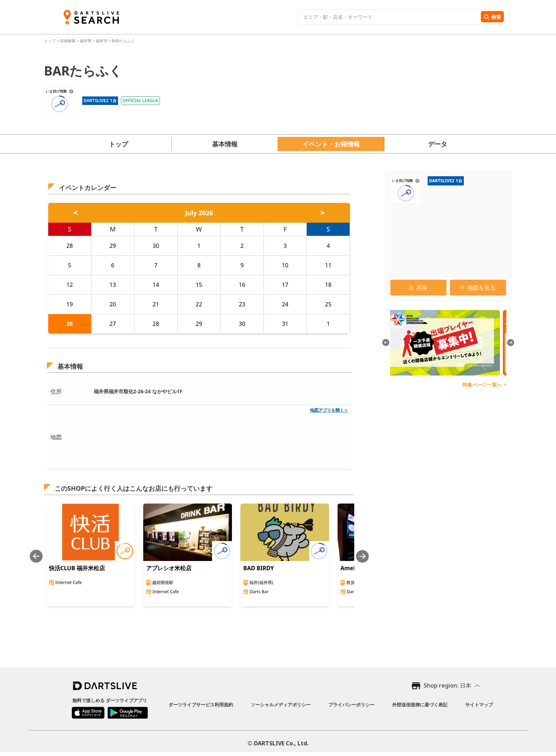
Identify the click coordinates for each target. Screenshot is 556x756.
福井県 (86, 41)
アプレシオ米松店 (169, 568)
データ (438, 144)
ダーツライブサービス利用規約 (201, 705)
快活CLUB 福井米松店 (77, 568)
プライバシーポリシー (351, 705)
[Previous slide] (36, 556)
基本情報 (225, 144)
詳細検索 (68, 41)
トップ (50, 41)
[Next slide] (362, 556)
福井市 (102, 41)
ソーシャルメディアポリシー (281, 705)
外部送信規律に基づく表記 (420, 705)
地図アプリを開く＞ (329, 410)
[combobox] (388, 17)
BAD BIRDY (259, 568)
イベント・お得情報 (331, 144)
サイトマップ (479, 705)
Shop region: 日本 (447, 685)
